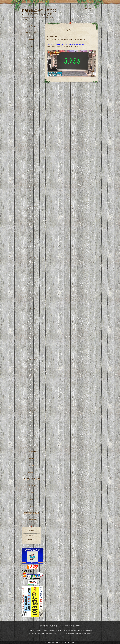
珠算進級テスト (32, 539)
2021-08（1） (32, 206)
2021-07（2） (32, 211)
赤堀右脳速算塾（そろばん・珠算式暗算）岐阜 (60, 626)
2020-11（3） (32, 247)
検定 (32, 499)
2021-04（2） (32, 221)
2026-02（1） (32, 58)
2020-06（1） (32, 262)
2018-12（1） (32, 349)
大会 (32, 492)
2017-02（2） (32, 446)
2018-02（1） (32, 395)
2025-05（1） (32, 89)
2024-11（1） (32, 114)
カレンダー (32, 465)
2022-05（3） (32, 165)
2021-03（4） (32, 226)
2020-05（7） (32, 267)
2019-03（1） (32, 334)
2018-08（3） (32, 369)
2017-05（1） (32, 436)
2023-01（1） (32, 155)
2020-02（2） (32, 283)
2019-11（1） (32, 298)
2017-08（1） (32, 420)
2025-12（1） (32, 68)
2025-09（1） (32, 84)
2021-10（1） (32, 196)
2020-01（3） (32, 288)
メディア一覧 (32, 486)
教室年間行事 (32, 520)
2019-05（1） (32, 323)
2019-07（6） (32, 313)
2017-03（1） (32, 441)
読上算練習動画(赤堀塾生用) (32, 513)
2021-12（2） (32, 191)
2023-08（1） (32, 145)
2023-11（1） (32, 135)
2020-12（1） (32, 242)
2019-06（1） (32, 318)
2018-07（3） (32, 374)
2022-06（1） (32, 160)
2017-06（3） (32, 430)
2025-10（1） (32, 78)
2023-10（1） (32, 140)
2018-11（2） (32, 354)
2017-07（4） (32, 425)
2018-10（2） (32, 359)
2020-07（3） (32, 257)
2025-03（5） (32, 99)
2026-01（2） (32, 63)
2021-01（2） (32, 237)
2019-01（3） (32, 344)
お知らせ (32, 46)
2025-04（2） (32, 94)
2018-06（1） (32, 379)
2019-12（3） (32, 293)
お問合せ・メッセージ (32, 33)
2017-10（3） (32, 410)
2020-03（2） (32, 277)
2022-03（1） (32, 175)
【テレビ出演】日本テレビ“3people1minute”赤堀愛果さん (66, 39)
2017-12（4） (32, 405)
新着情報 (32, 40)
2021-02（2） (32, 232)
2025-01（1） (32, 109)
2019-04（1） (32, 328)
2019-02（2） (32, 339)
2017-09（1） (32, 415)
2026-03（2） (32, 53)
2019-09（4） (32, 303)
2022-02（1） (32, 180)
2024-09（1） (32, 119)
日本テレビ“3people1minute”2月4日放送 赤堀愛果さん (66, 44)
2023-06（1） (32, 150)
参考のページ (32, 472)
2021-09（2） (32, 201)
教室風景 (32, 459)
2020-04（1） (32, 272)
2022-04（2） (32, 170)
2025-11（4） (32, 73)
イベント (32, 506)
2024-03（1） (32, 129)
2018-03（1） (32, 390)
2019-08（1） (32, 308)
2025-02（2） (32, 104)
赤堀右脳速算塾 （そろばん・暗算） (57, 643)
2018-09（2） (32, 364)
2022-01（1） (32, 186)
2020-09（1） (32, 252)
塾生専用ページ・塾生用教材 (32, 479)
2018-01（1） (32, 400)
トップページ (32, 26)
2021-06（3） (32, 216)
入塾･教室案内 (32, 452)
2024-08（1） (32, 124)
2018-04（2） (32, 385)
